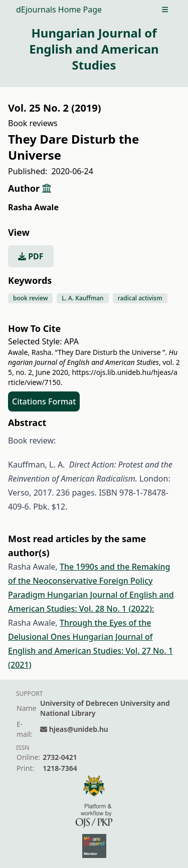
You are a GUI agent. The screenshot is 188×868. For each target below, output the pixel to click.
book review (30, 298)
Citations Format (44, 401)
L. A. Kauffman (82, 298)
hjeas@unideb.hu (79, 729)
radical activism (140, 298)
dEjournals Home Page (59, 10)
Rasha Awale (33, 207)
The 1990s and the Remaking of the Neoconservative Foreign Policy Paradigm (89, 581)
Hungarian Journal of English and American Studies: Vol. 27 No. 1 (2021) (90, 651)
